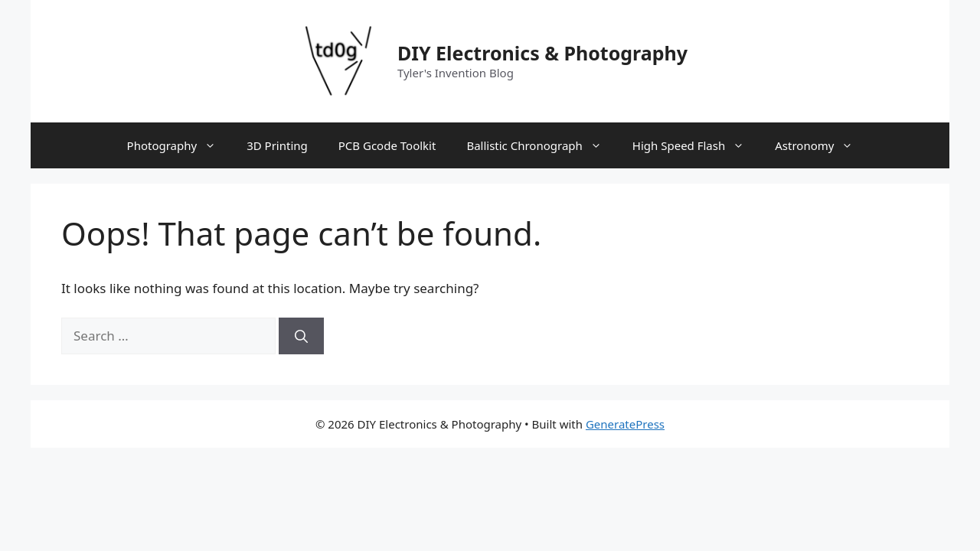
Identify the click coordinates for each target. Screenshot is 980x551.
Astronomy (822, 145)
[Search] (301, 336)
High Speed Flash (696, 145)
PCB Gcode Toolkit (387, 145)
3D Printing (277, 145)
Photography (180, 145)
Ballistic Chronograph (541, 145)
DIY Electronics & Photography (542, 53)
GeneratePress (625, 424)
